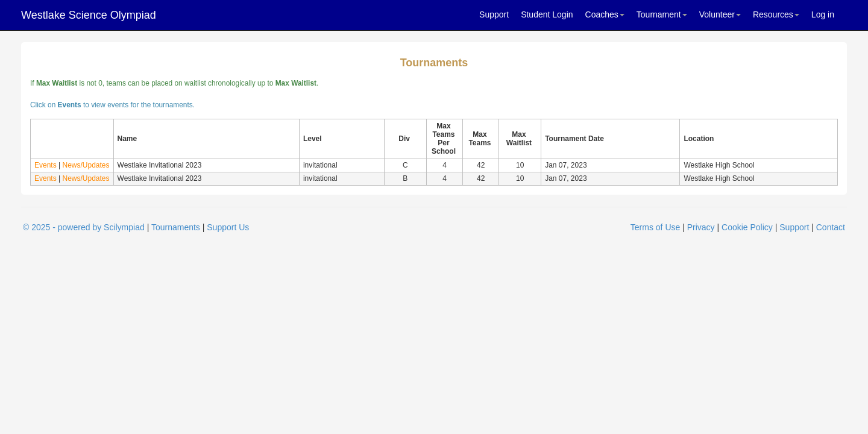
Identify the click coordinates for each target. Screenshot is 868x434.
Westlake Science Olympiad (89, 15)
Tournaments (176, 227)
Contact (831, 227)
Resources (776, 14)
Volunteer (720, 14)
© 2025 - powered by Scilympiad (84, 227)
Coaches (605, 14)
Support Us (228, 227)
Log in (823, 14)
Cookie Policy (747, 227)
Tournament (662, 14)
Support (494, 14)
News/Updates (86, 165)
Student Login (547, 14)
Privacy (701, 227)
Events (46, 165)
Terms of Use (655, 227)
